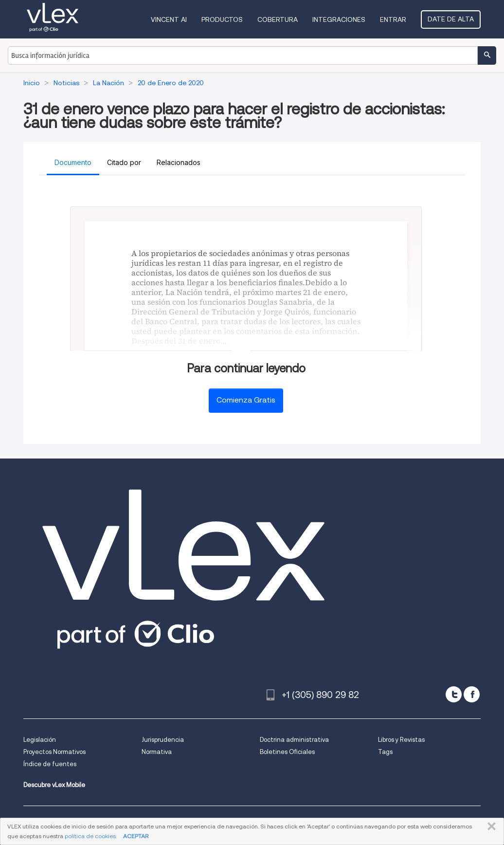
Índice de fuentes (50, 764)
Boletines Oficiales (287, 752)
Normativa (157, 752)
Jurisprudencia (163, 740)
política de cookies (90, 836)
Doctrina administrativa (294, 740)
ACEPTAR (136, 836)
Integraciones (339, 19)
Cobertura (278, 19)
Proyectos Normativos (54, 752)
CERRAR (490, 827)
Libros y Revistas (401, 740)
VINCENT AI (169, 19)
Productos (222, 19)
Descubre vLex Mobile (54, 785)
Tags (385, 752)
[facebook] (472, 694)
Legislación (40, 740)
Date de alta (451, 19)
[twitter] (454, 694)
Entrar (393, 19)
